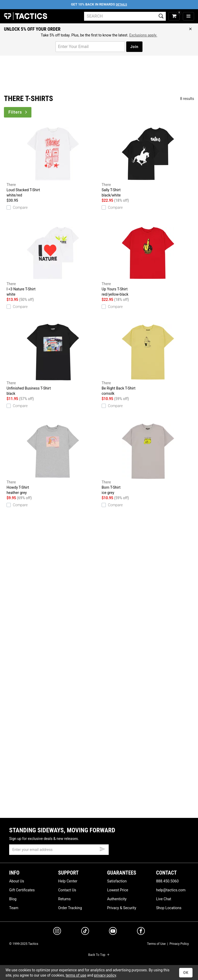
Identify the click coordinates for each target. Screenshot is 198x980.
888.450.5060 (167, 881)
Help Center (68, 881)
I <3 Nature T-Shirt (53, 261)
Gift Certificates (22, 890)
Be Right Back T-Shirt (148, 360)
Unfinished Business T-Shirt (53, 360)
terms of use (76, 975)
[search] (125, 16)
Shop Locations (169, 908)
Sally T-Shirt (148, 162)
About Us (17, 881)
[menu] (188, 16)
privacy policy (105, 975)
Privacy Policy (179, 944)
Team (14, 908)
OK (186, 973)
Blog (13, 899)
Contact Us (67, 890)
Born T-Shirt (148, 459)
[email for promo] (90, 47)
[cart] (174, 16)
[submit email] (102, 848)
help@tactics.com (171, 890)
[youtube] (113, 932)
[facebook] (141, 932)
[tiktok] (85, 932)
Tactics (26, 16)
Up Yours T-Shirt (148, 261)
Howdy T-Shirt (53, 459)
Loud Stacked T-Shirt (53, 162)
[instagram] (57, 932)
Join (134, 47)
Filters (18, 112)
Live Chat (164, 899)
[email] (59, 850)
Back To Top (99, 955)
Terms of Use (156, 944)
